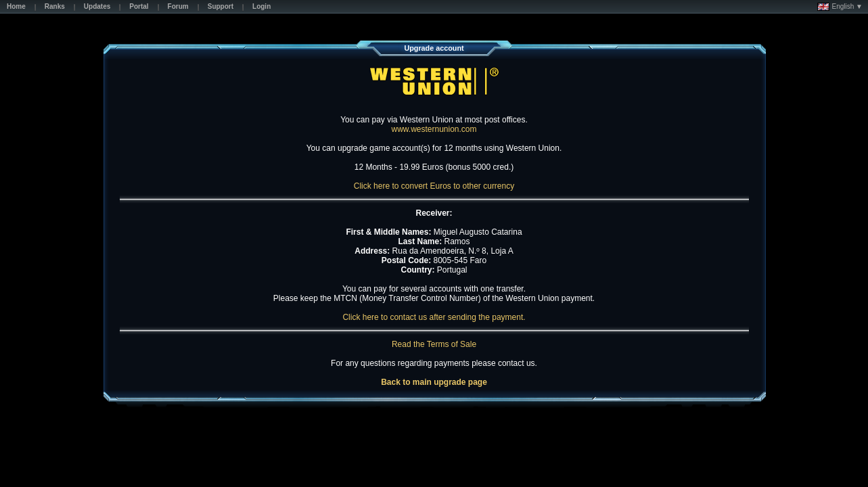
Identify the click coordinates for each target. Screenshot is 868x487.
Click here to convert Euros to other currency (434, 186)
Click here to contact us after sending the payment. (434, 317)
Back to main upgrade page (434, 382)
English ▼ (840, 7)
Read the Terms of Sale (434, 344)
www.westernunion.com (434, 129)
